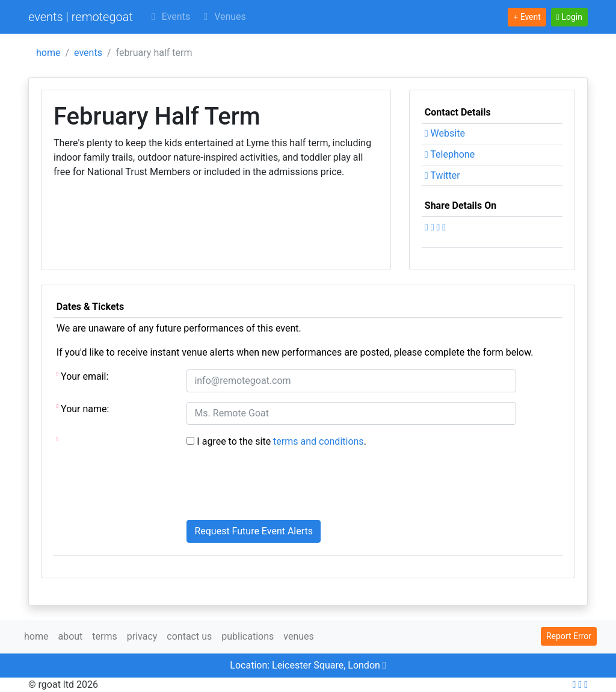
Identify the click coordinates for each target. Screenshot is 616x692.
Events (169, 17)
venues (299, 636)
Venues (223, 17)
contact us (189, 636)
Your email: (83, 376)
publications (248, 636)
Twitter (442, 175)
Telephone (450, 154)
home (48, 53)
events (88, 53)
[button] (569, 17)
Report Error (569, 636)
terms (104, 636)
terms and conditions (319, 441)
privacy (142, 636)
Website (445, 133)
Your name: (83, 408)
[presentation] (278, 487)
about (70, 636)
